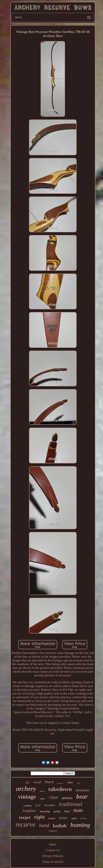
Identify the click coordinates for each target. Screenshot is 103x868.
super (43, 799)
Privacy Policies (53, 856)
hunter (63, 818)
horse (42, 791)
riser (53, 797)
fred (38, 805)
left (27, 782)
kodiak (60, 826)
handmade (82, 790)
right (39, 817)
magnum (53, 831)
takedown (60, 789)
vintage (27, 797)
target (25, 817)
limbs (78, 811)
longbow (29, 811)
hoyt (67, 811)
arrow (84, 818)
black (49, 782)
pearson (60, 783)
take (78, 783)
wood (37, 782)
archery (26, 789)
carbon (27, 806)
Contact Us (53, 850)
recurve (25, 825)
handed (52, 818)
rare (70, 782)
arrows (67, 798)
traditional (71, 804)
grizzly (57, 811)
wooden (50, 805)
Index (53, 844)
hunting (80, 825)
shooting (45, 811)
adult (74, 818)
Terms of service (53, 862)
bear (82, 797)
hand (44, 825)
